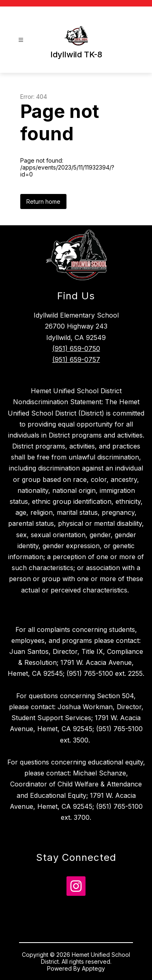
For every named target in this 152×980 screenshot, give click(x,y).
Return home (43, 201)
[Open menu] (21, 40)
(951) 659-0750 (76, 348)
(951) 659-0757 (76, 359)
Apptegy (93, 968)
